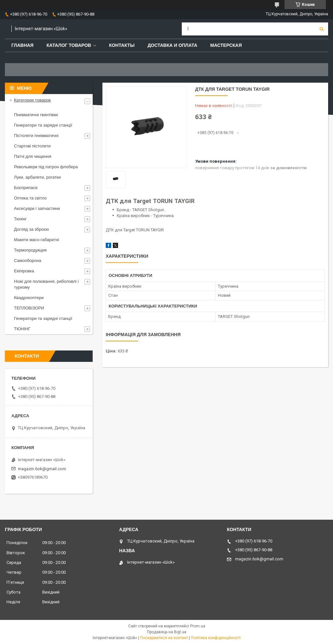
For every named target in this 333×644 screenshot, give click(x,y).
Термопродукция (30, 250)
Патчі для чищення (33, 156)
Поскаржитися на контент (164, 638)
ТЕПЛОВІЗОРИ (29, 308)
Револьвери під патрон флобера (46, 167)
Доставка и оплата (173, 45)
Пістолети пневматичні (36, 136)
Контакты (122, 45)
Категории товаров (32, 100)
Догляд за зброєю (31, 229)
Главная (22, 45)
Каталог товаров (69, 45)
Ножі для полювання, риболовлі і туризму (46, 284)
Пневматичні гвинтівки (36, 115)
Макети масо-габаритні (37, 240)
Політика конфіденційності (216, 638)
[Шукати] (322, 29)
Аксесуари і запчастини (37, 208)
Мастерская (226, 45)
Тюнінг (20, 219)
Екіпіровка (24, 271)
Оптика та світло (30, 198)
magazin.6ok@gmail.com (42, 469)
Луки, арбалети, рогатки (37, 177)
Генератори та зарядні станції (43, 125)
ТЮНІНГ (22, 329)
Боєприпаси (26, 188)
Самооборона (28, 260)
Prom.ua (198, 626)
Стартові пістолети (32, 146)
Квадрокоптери (29, 298)
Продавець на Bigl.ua (167, 632)
